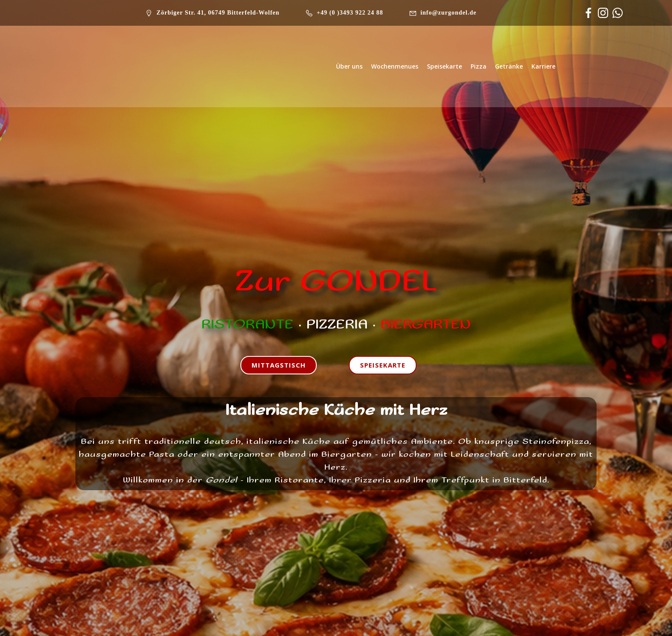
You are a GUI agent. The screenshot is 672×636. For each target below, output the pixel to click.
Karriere (543, 66)
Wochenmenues (395, 66)
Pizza (478, 66)
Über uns (349, 66)
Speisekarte (444, 66)
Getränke (509, 66)
